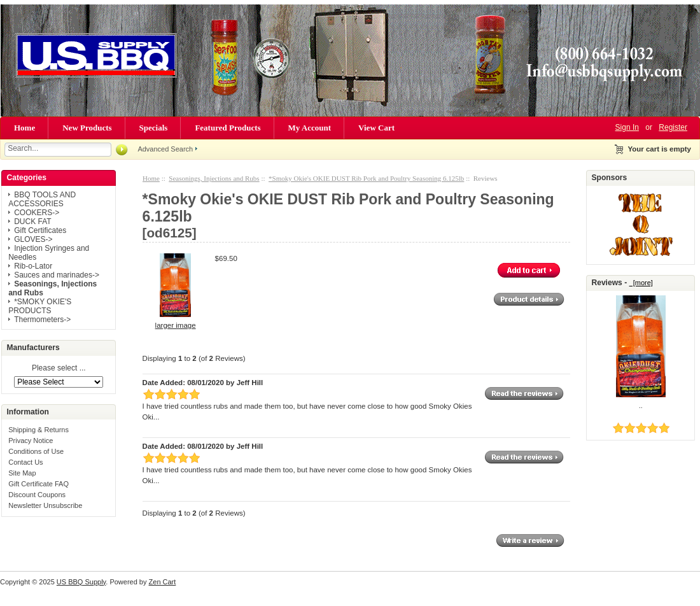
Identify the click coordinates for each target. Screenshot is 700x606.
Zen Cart (163, 582)
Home (24, 128)
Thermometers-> (42, 320)
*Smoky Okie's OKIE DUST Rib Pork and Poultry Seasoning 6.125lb (366, 178)
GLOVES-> (33, 239)
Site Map (22, 473)
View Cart (376, 128)
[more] (641, 283)
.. (641, 405)
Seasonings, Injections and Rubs (214, 178)
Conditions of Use (36, 451)
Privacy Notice (31, 440)
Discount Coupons (37, 495)
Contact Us (25, 462)
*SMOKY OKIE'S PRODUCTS (40, 306)
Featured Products (227, 128)
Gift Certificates (40, 230)
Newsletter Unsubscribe (45, 505)
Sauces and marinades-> (57, 275)
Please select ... (59, 369)
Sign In (627, 127)
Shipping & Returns (38, 430)
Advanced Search (165, 149)
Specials (154, 128)
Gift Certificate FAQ (38, 484)
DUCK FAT (32, 222)
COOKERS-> (37, 213)
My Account (310, 128)
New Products (87, 128)
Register (673, 127)
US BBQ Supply (81, 582)
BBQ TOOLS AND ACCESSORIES (42, 199)
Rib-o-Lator (33, 266)
